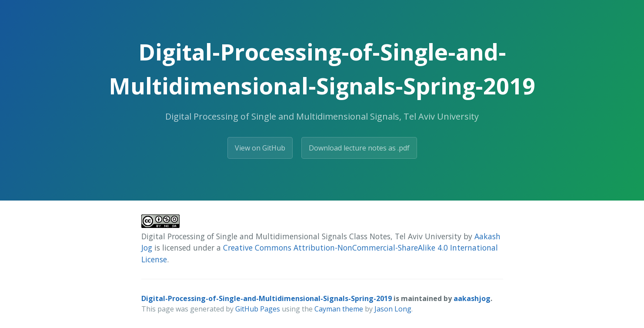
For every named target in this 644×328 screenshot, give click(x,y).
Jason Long (393, 309)
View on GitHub (260, 148)
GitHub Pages (258, 309)
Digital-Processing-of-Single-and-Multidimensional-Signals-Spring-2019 (267, 298)
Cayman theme (339, 309)
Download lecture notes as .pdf (359, 148)
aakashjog (472, 298)
